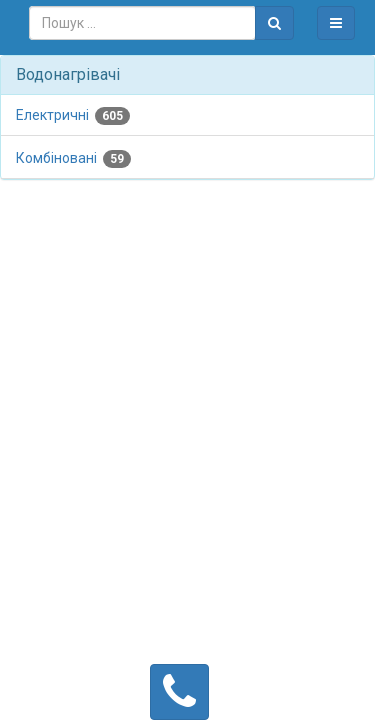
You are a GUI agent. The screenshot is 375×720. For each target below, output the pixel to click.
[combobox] (142, 23)
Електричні (73, 116)
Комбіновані (73, 159)
